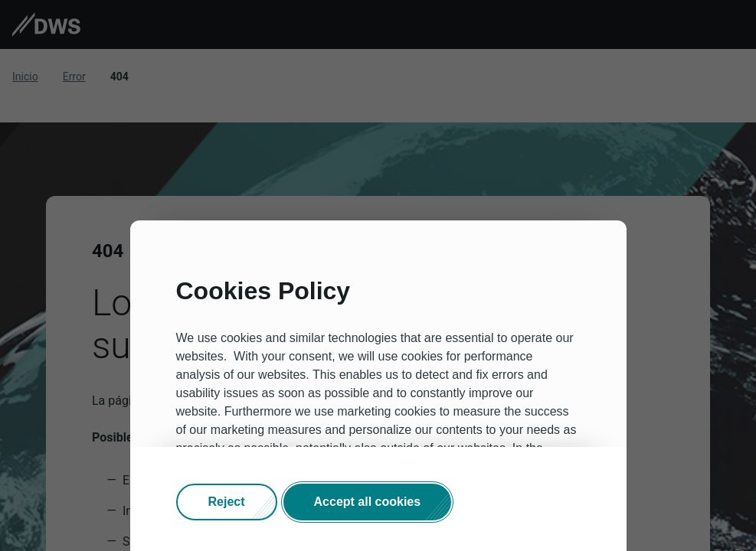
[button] (227, 502)
